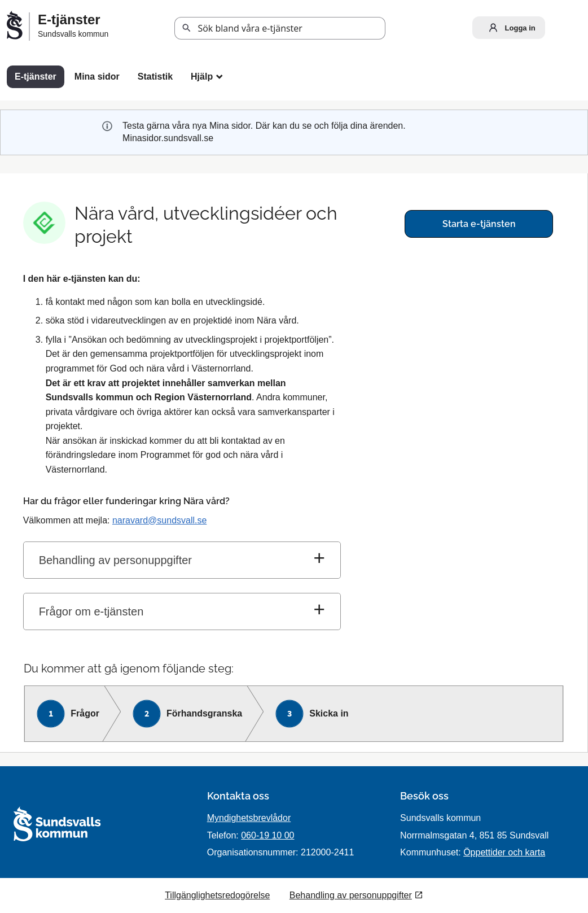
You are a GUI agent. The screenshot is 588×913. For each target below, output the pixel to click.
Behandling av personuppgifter (115, 560)
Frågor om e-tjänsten (91, 611)
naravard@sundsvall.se (159, 520)
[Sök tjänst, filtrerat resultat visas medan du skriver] (280, 28)
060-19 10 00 (267, 835)
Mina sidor (97, 77)
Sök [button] (187, 28)
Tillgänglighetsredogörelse (217, 895)
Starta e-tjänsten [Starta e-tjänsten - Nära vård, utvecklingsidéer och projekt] (479, 224)
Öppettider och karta (504, 852)
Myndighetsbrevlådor (249, 818)
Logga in (510, 28)
